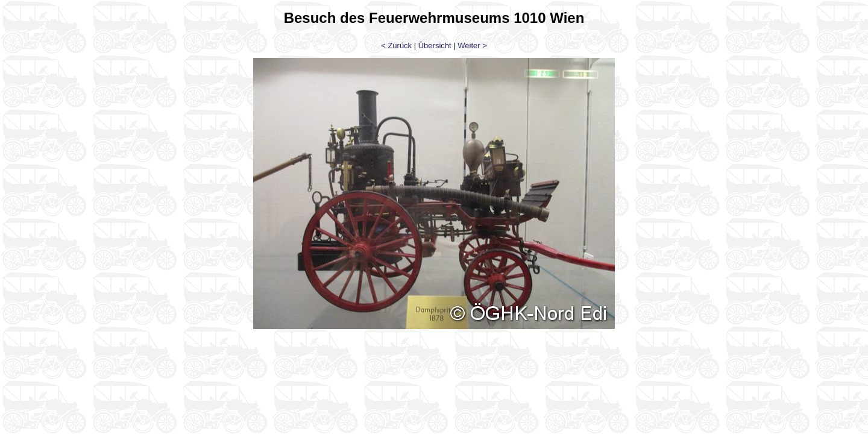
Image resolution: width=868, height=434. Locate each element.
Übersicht (435, 46)
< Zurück (396, 46)
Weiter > (472, 46)
